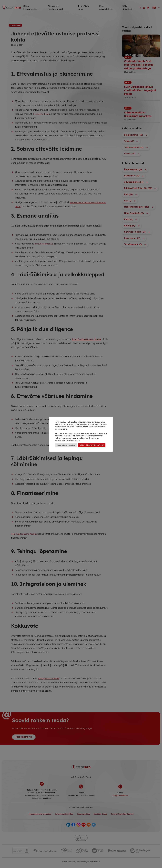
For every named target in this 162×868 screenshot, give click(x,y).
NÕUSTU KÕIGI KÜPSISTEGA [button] (92, 445)
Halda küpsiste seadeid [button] (66, 445)
